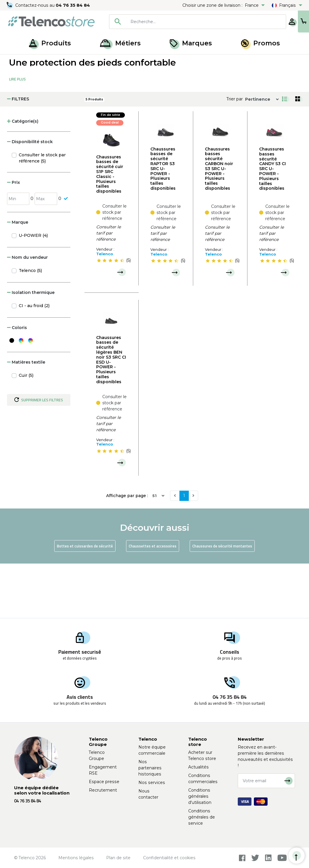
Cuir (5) (26, 430)
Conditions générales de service (202, 817)
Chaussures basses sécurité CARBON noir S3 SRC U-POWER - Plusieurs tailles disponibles (219, 223)
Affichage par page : (127, 550)
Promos (260, 43)
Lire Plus (17, 133)
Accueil (16, 61)
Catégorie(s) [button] (23, 176)
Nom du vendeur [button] (27, 312)
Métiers (120, 43)
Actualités (198, 767)
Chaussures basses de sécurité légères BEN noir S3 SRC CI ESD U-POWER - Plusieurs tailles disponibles (111, 414)
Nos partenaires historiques (150, 768)
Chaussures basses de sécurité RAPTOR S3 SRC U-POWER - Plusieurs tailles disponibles (163, 223)
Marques (191, 43)
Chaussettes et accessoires (153, 600)
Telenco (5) (30, 325)
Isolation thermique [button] (31, 347)
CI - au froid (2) (34, 360)
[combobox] (179, 22)
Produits (50, 43)
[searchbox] (187, 22)
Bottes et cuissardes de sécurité (85, 600)
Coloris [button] (17, 382)
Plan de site (118, 858)
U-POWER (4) (33, 290)
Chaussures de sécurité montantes (222, 600)
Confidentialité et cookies (169, 858)
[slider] (111, 315)
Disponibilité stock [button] (30, 196)
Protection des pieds (72, 61)
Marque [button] (18, 277)
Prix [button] (13, 237)
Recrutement (103, 790)
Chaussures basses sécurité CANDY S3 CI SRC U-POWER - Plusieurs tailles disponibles (273, 223)
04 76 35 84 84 (73, 5)
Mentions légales (76, 858)
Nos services (152, 783)
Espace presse (104, 782)
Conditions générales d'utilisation (200, 796)
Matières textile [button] (26, 417)
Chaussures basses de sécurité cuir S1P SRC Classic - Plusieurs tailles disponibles (110, 229)
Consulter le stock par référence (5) (42, 212)
